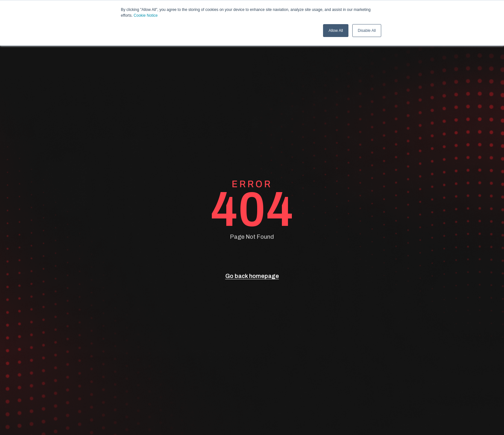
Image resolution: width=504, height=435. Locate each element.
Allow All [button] (336, 31)
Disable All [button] (367, 31)
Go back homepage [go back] (252, 276)
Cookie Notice (146, 15)
